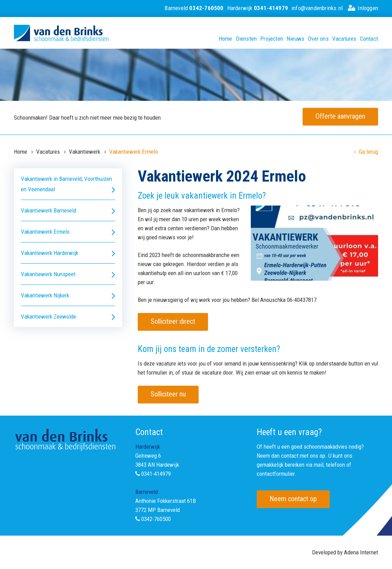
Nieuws (295, 39)
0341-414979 (156, 474)
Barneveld (194, 8)
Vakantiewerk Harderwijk (68, 253)
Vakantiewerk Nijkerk (68, 295)
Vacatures (344, 39)
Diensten (246, 39)
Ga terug (366, 152)
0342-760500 (156, 519)
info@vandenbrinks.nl (317, 8)
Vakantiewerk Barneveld (68, 211)
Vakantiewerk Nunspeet (68, 274)
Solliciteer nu (168, 394)
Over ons (318, 39)
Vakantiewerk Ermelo (68, 232)
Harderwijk (258, 8)
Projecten (272, 39)
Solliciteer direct (173, 321)
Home (226, 39)
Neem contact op (293, 499)
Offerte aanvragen (340, 116)
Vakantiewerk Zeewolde (68, 317)
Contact (369, 39)
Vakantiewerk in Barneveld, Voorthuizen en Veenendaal (68, 185)
